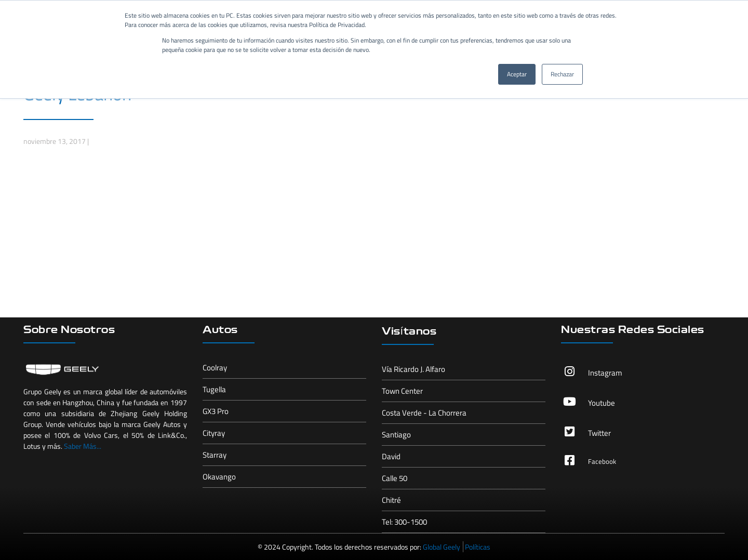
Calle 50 (395, 478)
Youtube (602, 403)
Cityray (214, 433)
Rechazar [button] (562, 74)
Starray (215, 455)
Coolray (215, 368)
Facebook (602, 461)
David (391, 456)
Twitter (599, 433)
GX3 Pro (216, 411)
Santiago (396, 435)
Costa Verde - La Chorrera (424, 413)
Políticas (478, 547)
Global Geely (442, 547)
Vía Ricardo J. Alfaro (413, 369)
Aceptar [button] (517, 74)
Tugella (214, 389)
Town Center (402, 391)
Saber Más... (83, 446)
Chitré (391, 500)
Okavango (219, 477)
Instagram (605, 373)
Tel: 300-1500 (404, 522)
